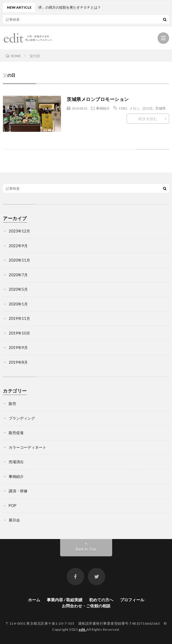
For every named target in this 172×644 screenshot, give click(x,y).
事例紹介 (103, 108)
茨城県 (160, 108)
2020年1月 (18, 304)
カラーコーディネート (27, 447)
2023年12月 (19, 231)
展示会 (14, 520)
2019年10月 (19, 333)
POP (13, 506)
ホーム (34, 600)
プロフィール (132, 600)
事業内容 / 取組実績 (65, 600)
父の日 (147, 108)
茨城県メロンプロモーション (98, 99)
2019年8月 (18, 362)
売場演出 (16, 462)
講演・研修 (18, 491)
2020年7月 (18, 275)
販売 (12, 403)
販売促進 (16, 433)
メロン (134, 108)
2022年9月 (18, 246)
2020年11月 (19, 260)
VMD (123, 108)
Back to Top (86, 549)
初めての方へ (101, 600)
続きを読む (148, 119)
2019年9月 (18, 348)
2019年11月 (19, 318)
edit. (83, 629)
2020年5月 (18, 289)
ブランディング (22, 418)
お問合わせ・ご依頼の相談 (86, 606)
